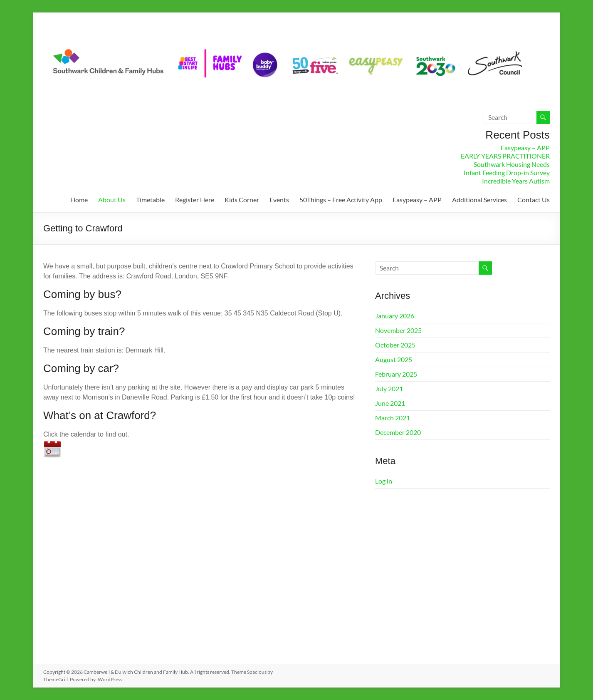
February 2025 (396, 374)
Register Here (195, 200)
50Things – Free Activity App (341, 200)
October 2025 (395, 345)
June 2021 (390, 403)
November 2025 (398, 330)
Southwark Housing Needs (512, 164)
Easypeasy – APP (525, 148)
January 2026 (395, 316)
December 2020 (398, 432)
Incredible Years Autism (516, 181)
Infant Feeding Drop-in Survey (507, 173)
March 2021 (393, 418)
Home (79, 200)
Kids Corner (242, 200)
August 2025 (394, 359)
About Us (112, 200)
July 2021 (389, 388)
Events (279, 200)
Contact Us (534, 200)
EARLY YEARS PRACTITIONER (505, 156)
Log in (384, 481)
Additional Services (479, 200)
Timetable (150, 200)
